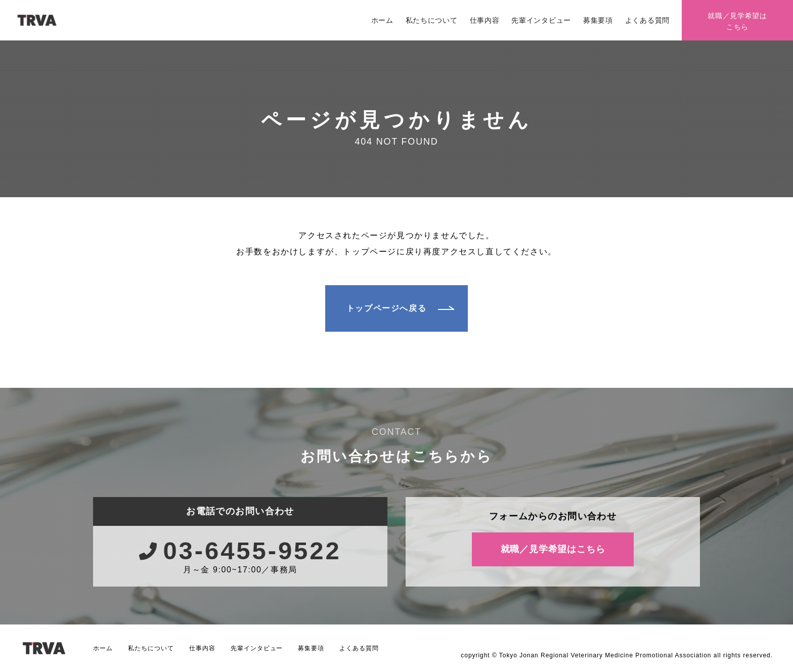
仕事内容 (485, 20)
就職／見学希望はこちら (737, 21)
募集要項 (598, 20)
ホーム (382, 20)
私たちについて (432, 20)
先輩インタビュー (541, 20)
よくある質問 (647, 20)
